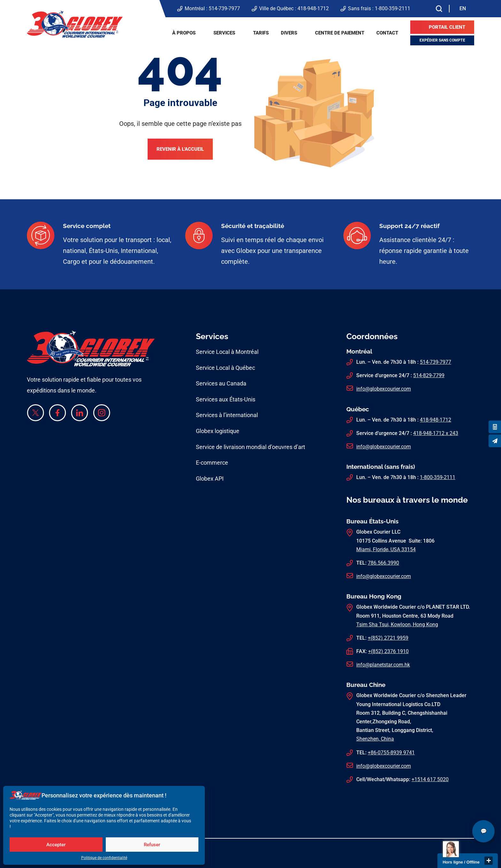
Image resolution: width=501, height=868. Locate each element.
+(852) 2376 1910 (388, 651)
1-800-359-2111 (393, 8)
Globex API (210, 479)
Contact (387, 33)
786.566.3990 (383, 563)
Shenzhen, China (375, 739)
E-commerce (212, 463)
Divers (289, 33)
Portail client (447, 27)
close (489, 861)
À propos (184, 33)
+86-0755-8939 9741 (391, 753)
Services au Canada (221, 383)
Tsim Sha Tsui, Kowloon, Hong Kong (397, 624)
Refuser (152, 845)
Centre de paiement (340, 33)
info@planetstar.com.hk (383, 665)
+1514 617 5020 (430, 779)
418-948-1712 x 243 (436, 433)
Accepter (56, 845)
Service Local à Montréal (227, 352)
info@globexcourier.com (384, 389)
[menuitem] (463, 9)
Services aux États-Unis (226, 399)
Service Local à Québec (225, 368)
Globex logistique (218, 431)
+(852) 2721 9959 (388, 638)
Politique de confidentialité (104, 858)
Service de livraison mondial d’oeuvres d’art (250, 447)
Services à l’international (227, 415)
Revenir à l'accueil (180, 149)
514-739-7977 (224, 8)
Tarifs (261, 33)
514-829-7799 (429, 375)
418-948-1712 (313, 8)
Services (224, 33)
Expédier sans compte (442, 40)
